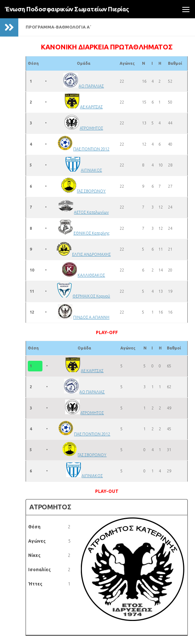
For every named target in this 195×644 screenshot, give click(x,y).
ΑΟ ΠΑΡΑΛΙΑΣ (91, 86)
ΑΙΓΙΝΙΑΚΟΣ (91, 170)
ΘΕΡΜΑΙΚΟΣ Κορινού (91, 296)
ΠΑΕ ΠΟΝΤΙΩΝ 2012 (91, 149)
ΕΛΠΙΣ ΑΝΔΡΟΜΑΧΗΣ (91, 254)
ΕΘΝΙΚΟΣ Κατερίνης (91, 233)
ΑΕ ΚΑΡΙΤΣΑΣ (91, 107)
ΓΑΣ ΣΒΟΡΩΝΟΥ (91, 191)
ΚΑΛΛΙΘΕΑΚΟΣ (91, 275)
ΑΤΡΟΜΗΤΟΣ (91, 128)
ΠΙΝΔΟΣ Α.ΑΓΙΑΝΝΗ (91, 317)
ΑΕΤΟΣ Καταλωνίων (91, 212)
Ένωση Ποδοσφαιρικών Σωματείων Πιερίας (67, 9)
